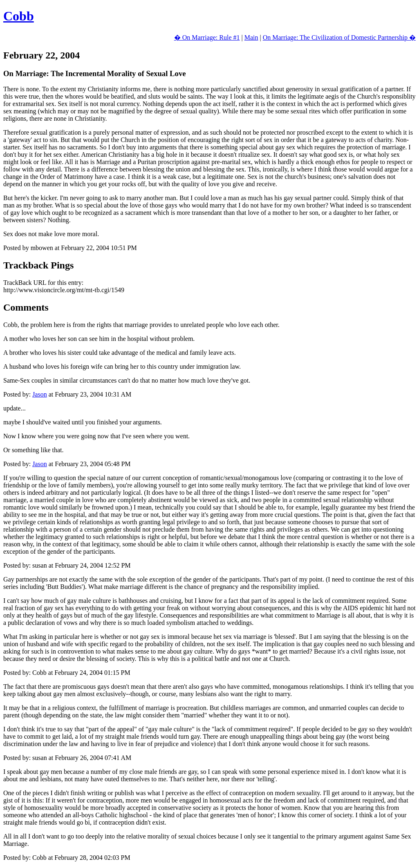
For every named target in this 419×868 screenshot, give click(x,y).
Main (251, 37)
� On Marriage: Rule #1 (207, 37)
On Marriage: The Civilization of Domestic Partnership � (339, 37)
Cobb (19, 16)
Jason (40, 394)
